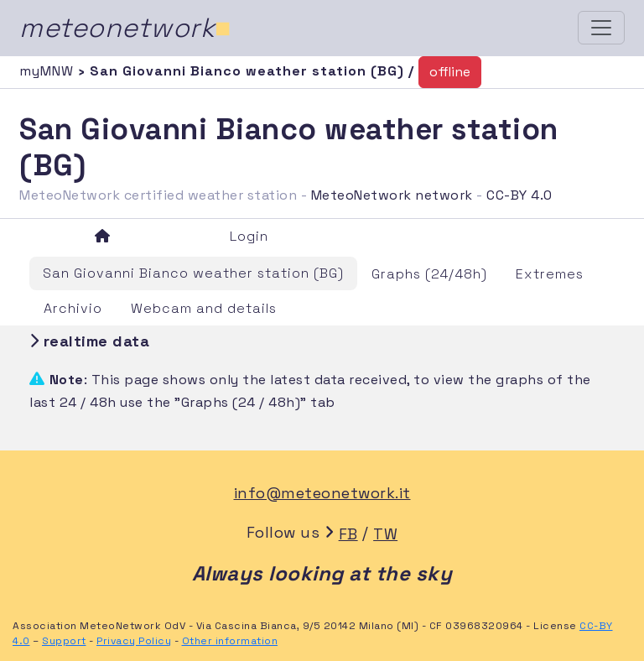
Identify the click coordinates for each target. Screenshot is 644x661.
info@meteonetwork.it (322, 493)
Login (249, 236)
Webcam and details (204, 308)
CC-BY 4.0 (519, 195)
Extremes (550, 274)
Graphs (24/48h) (429, 274)
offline (450, 72)
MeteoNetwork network (392, 195)
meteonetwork (125, 28)
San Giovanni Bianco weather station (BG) (193, 273)
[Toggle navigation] (601, 28)
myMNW (49, 71)
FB (348, 534)
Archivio (73, 308)
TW (385, 534)
